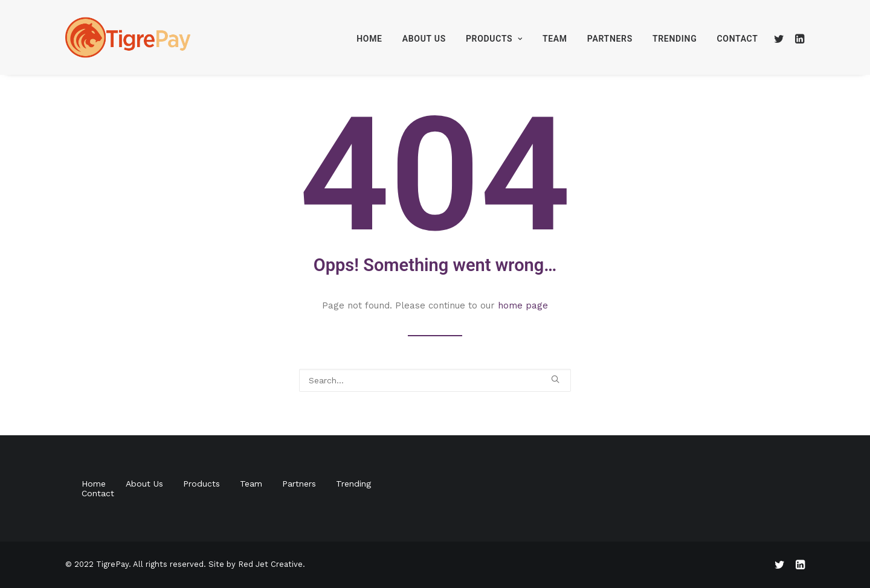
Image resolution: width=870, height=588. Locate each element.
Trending (675, 39)
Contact (737, 39)
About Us (424, 39)
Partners (610, 39)
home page (523, 305)
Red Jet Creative (270, 564)
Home (369, 39)
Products (494, 39)
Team (555, 39)
